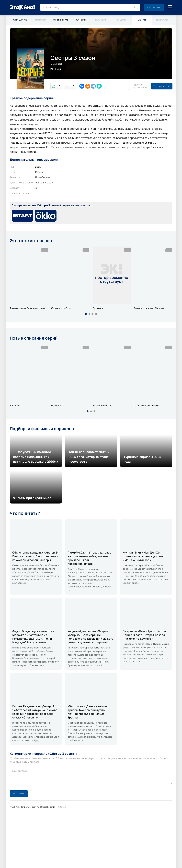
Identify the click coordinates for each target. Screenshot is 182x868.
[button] (86, 314)
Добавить (137, 86)
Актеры (81, 20)
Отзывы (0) (61, 20)
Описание (20, 20)
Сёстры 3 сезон (40, 807)
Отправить (19, 794)
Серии (53, 807)
